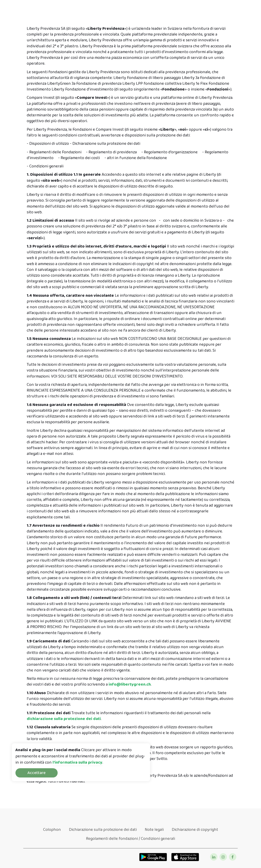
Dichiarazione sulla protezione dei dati (103, 830)
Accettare (37, 773)
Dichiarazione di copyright (195, 830)
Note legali (154, 830)
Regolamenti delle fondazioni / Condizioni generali (130, 839)
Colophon (52, 830)
